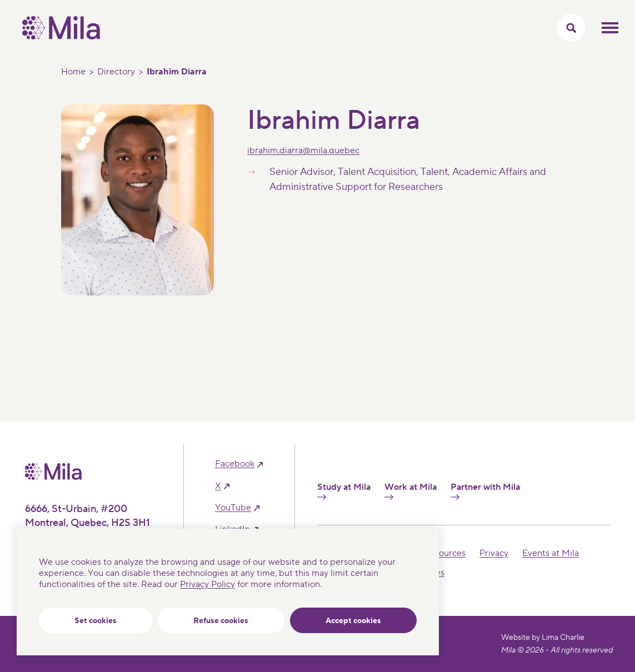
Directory (116, 72)
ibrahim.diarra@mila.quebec (303, 151)
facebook (235, 464)
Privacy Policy (207, 584)
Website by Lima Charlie (543, 638)
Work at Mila (411, 491)
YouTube (233, 508)
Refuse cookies (221, 621)
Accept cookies (353, 621)
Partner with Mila (485, 491)
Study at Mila (344, 491)
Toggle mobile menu (610, 28)
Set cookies (96, 621)
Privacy (494, 553)
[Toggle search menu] (571, 28)
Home (73, 72)
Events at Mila (551, 553)
